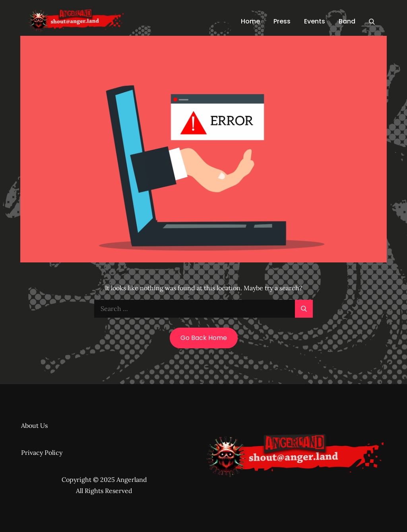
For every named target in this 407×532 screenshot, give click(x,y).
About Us (34, 425)
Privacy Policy (42, 452)
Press (282, 21)
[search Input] (203, 309)
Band (347, 21)
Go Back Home (204, 338)
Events (315, 21)
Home (250, 21)
